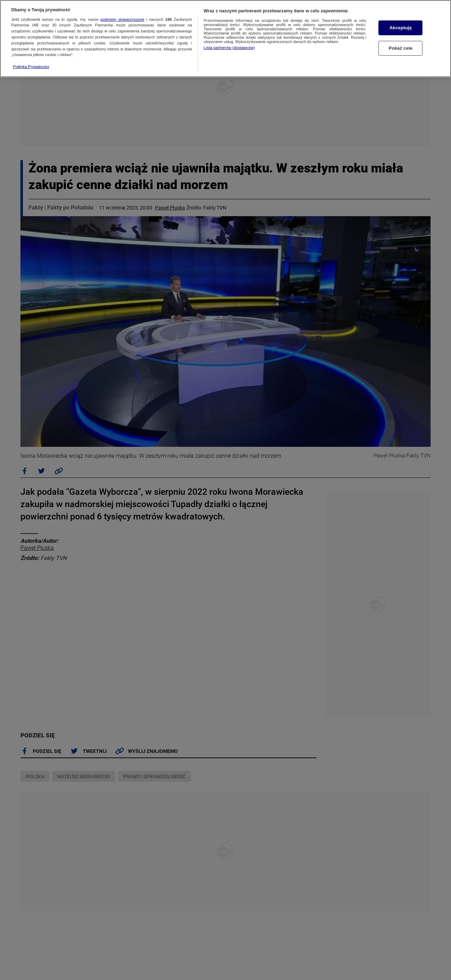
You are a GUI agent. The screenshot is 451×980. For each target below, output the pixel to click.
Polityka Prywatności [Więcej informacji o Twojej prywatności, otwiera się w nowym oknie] (31, 67)
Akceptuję (400, 28)
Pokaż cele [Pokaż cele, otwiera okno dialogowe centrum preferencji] (401, 48)
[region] (225, 39)
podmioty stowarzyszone (122, 19)
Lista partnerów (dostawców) (229, 48)
